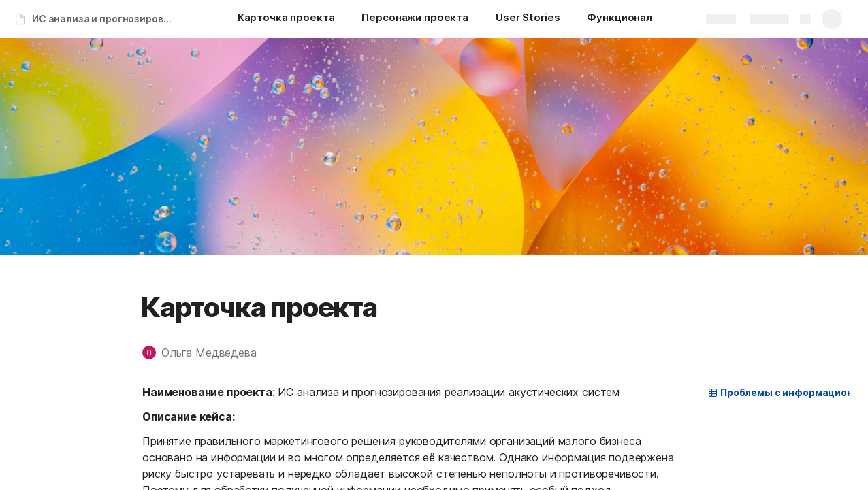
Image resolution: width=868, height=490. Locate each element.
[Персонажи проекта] (415, 19)
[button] (206, 353)
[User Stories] (528, 19)
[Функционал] (620, 19)
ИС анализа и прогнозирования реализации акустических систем (105, 19)
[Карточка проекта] (286, 19)
